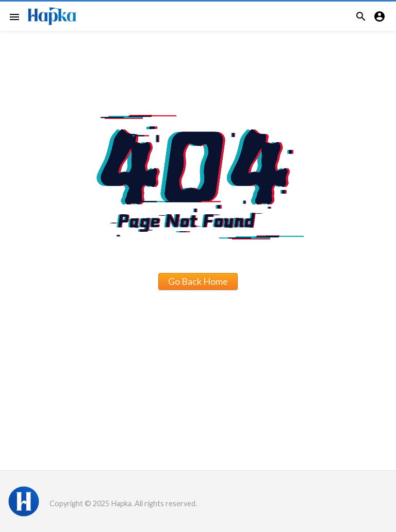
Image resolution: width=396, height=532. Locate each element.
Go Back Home (198, 281)
